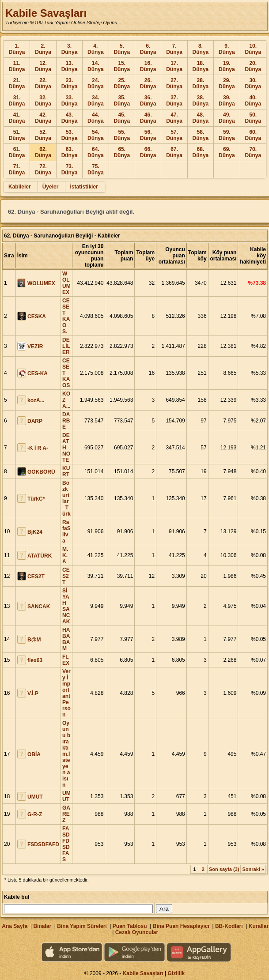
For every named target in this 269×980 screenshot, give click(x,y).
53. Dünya (70, 135)
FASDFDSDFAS (66, 844)
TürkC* (36, 499)
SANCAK (39, 607)
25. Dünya (122, 83)
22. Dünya (43, 83)
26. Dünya (148, 83)
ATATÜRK (40, 556)
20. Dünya (253, 66)
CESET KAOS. (66, 316)
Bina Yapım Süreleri (82, 926)
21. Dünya (17, 83)
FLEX (66, 660)
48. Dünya (201, 118)
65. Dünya (122, 152)
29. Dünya (227, 83)
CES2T (36, 577)
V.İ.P (33, 694)
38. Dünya (201, 101)
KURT (66, 471)
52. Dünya (43, 135)
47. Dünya (174, 118)
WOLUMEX (41, 283)
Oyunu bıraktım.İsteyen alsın (66, 754)
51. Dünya (17, 135)
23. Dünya (70, 83)
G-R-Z (35, 814)
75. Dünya (96, 170)
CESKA (37, 317)
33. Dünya (70, 101)
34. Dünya (96, 101)
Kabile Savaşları (46, 13)
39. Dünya (227, 101)
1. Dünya (17, 49)
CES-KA (38, 373)
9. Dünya (227, 49)
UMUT (35, 797)
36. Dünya (148, 101)
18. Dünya (201, 66)
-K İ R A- (38, 448)
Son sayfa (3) (224, 869)
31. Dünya (17, 101)
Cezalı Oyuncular (137, 932)
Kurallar (259, 926)
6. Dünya (148, 49)
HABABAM (66, 639)
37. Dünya (174, 101)
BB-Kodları (229, 926)
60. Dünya (253, 135)
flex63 (35, 660)
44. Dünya (96, 118)
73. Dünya (70, 170)
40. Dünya (253, 101)
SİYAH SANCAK (66, 606)
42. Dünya (43, 118)
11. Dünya (17, 66)
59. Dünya (227, 135)
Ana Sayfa (15, 926)
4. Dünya (96, 49)
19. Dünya (227, 66)
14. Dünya (96, 66)
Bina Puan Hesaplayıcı (181, 926)
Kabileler (20, 187)
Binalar (42, 926)
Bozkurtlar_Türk (66, 498)
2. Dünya (43, 49)
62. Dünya (43, 152)
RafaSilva (66, 531)
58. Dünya (201, 135)
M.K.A (65, 555)
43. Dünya (70, 118)
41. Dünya (17, 118)
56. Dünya (148, 135)
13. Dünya (70, 66)
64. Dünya (96, 152)
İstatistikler (84, 187)
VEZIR (35, 347)
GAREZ (66, 814)
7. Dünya (174, 49)
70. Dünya (253, 152)
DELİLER (66, 346)
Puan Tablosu (130, 926)
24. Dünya (96, 83)
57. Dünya (174, 135)
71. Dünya (17, 170)
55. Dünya (122, 135)
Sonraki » (253, 869)
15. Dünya (122, 66)
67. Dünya (174, 152)
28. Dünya (201, 83)
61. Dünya (17, 152)
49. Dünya (227, 118)
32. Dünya (43, 101)
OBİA (34, 754)
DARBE (66, 421)
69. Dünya (227, 152)
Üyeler (51, 187)
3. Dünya (70, 49)
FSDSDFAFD (43, 844)
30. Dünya (253, 83)
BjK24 (35, 532)
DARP (35, 421)
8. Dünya (201, 49)
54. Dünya (96, 135)
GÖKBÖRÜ (41, 472)
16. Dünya (148, 66)
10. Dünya (253, 49)
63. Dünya (70, 152)
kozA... (36, 400)
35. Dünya (122, 101)
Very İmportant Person (66, 693)
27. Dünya (174, 83)
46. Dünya (148, 118)
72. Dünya (43, 170)
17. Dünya (174, 66)
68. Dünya (201, 152)
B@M (34, 640)
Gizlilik (176, 973)
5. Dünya (122, 49)
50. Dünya (253, 118)
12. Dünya (43, 66)
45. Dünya (122, 118)
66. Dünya (148, 152)
